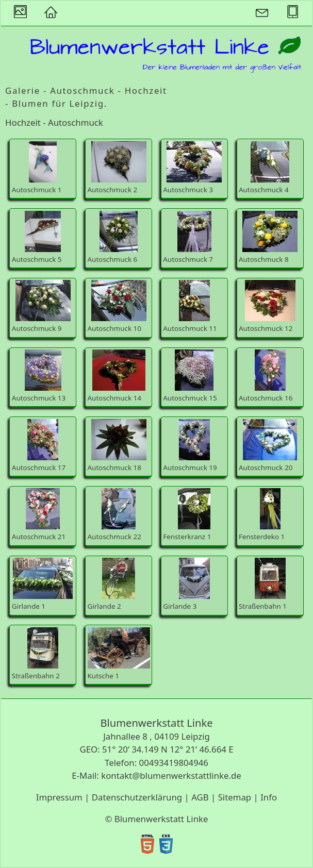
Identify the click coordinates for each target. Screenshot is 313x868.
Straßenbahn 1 (263, 584)
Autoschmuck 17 (39, 446)
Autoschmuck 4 (264, 168)
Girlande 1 (43, 584)
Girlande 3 (186, 584)
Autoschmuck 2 (117, 168)
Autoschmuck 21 (39, 515)
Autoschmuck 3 (192, 168)
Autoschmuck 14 (117, 376)
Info (269, 797)
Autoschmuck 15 (190, 376)
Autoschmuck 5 (37, 237)
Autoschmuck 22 (114, 515)
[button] (51, 13)
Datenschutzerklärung (137, 797)
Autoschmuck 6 (113, 237)
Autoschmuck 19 (190, 446)
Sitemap (235, 797)
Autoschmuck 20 (268, 446)
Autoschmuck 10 (117, 306)
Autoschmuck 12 (267, 306)
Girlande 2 (112, 584)
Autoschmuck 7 (188, 237)
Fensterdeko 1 (262, 515)
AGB (200, 797)
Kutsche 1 (119, 654)
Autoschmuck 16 (266, 376)
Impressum (59, 797)
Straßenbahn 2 (36, 654)
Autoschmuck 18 (117, 446)
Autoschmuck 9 (41, 306)
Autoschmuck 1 (37, 168)
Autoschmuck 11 (190, 306)
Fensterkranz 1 (187, 515)
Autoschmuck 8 (268, 237)
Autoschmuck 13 (39, 376)
